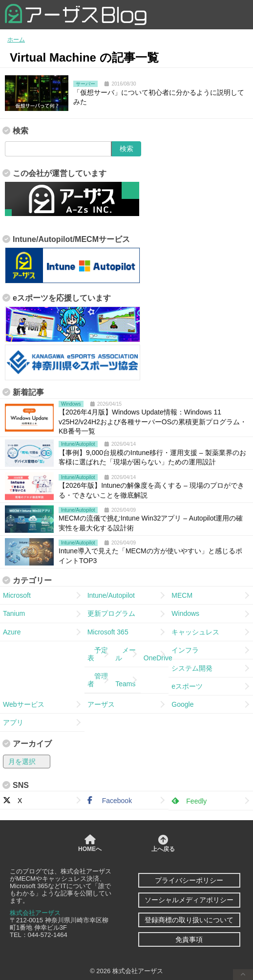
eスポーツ (187, 686)
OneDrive (156, 654)
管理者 (98, 680)
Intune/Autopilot (111, 595)
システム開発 (192, 668)
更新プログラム (111, 613)
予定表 (98, 654)
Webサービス (24, 704)
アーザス (101, 704)
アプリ (13, 722)
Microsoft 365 (108, 632)
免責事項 (189, 939)
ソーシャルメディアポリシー (189, 900)
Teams (125, 680)
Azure (12, 632)
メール (126, 654)
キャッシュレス (195, 632)
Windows (185, 613)
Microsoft (17, 595)
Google (182, 704)
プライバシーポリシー (189, 880)
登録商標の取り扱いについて (189, 920)
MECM (182, 595)
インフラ (185, 650)
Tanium (14, 613)
